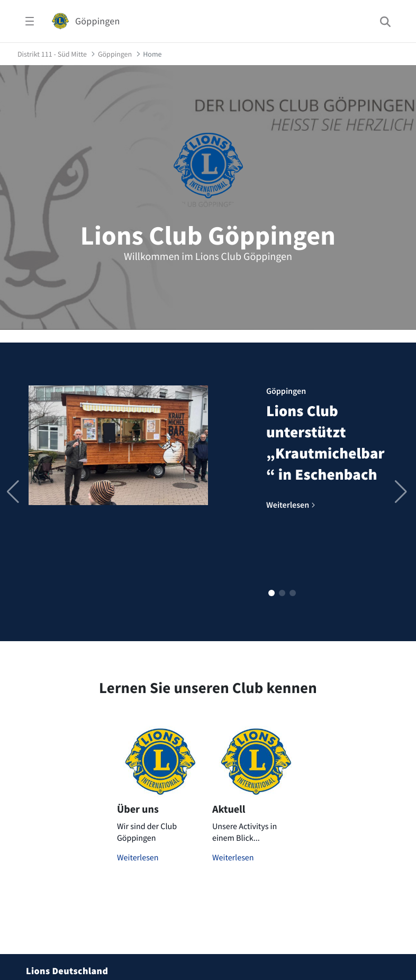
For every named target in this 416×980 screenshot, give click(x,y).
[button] (272, 593)
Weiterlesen (138, 858)
